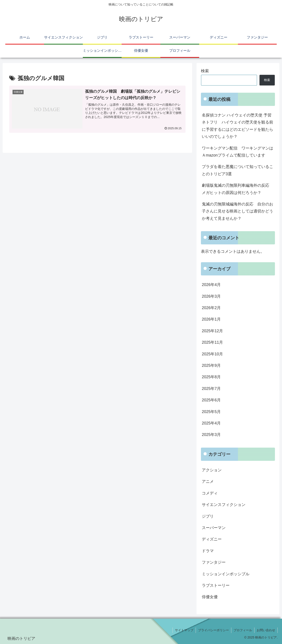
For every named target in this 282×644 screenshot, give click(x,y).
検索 (205, 71)
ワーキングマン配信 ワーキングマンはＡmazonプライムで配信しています (237, 152)
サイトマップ (184, 630)
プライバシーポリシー (213, 630)
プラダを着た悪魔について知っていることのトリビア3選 (237, 170)
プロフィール (243, 630)
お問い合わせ (266, 630)
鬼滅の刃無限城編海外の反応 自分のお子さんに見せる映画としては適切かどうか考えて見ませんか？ (237, 211)
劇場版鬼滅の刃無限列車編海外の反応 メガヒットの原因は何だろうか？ (237, 189)
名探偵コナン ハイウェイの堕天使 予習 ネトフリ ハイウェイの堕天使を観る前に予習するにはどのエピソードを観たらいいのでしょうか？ (237, 126)
